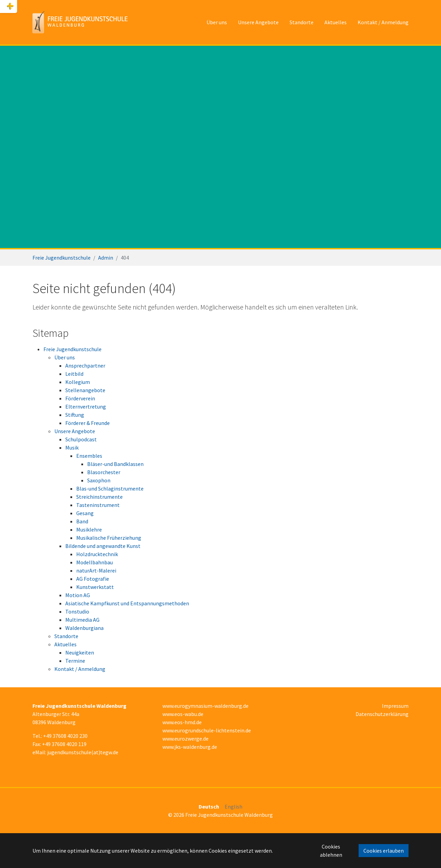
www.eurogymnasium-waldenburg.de (205, 706)
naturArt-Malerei (96, 570)
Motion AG (78, 595)
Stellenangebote (85, 390)
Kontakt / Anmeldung (80, 669)
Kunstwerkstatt (95, 587)
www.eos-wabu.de (183, 714)
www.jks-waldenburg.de (190, 747)
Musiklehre (89, 529)
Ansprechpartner (85, 366)
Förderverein (80, 398)
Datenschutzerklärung (382, 714)
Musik (72, 447)
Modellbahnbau (95, 562)
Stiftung (75, 415)
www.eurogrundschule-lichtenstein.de (207, 730)
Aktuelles (65, 644)
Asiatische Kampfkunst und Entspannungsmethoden (127, 603)
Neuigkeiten (80, 652)
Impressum (395, 706)
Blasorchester (104, 472)
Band (82, 521)
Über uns (65, 357)
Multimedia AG (82, 620)
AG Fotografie (93, 579)
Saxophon (99, 480)
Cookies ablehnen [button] (331, 851)
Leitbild (74, 374)
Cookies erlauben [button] (384, 851)
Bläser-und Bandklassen (115, 464)
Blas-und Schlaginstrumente (110, 488)
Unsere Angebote (75, 431)
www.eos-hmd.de (182, 722)
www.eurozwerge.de (185, 739)
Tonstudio (77, 611)
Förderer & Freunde (88, 423)
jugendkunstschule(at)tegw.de (83, 752)
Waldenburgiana (84, 628)
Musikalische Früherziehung (109, 538)
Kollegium (78, 382)
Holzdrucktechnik (97, 554)
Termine (75, 661)
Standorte (66, 636)
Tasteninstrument (98, 505)
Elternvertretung (86, 407)
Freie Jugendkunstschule (72, 349)
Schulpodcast (81, 439)
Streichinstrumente (99, 497)
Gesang (85, 513)
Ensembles (89, 456)
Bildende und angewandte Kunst (103, 546)
